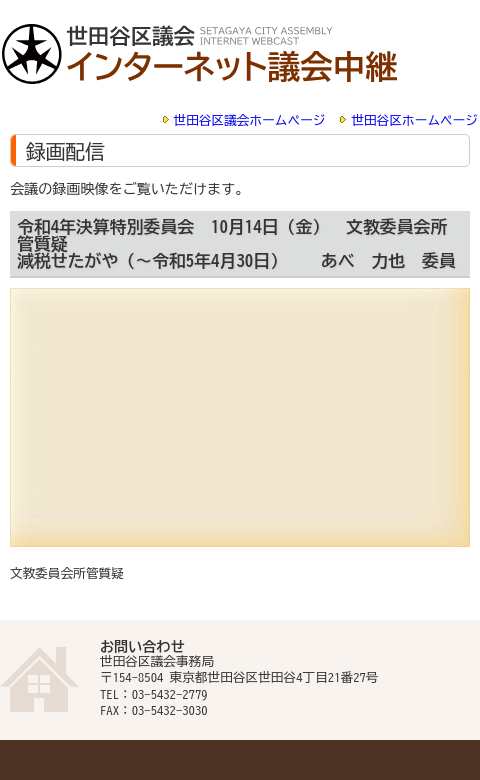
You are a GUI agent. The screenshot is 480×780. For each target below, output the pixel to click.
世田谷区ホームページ (414, 120)
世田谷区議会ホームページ (250, 120)
